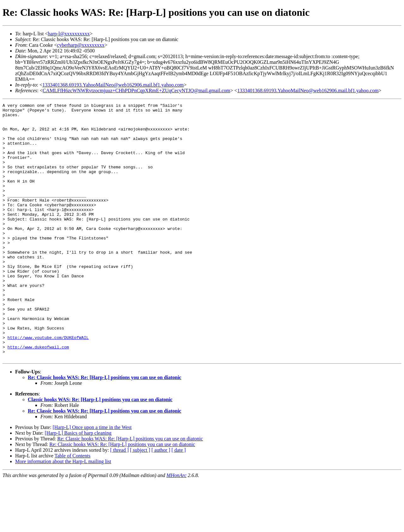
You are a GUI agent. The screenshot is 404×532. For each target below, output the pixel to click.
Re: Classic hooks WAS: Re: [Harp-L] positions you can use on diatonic (104, 429)
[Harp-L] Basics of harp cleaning (78, 484)
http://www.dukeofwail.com (38, 396)
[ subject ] (140, 501)
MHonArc (176, 526)
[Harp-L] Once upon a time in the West (92, 478)
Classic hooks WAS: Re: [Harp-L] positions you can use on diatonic (100, 451)
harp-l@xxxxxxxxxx (69, 34)
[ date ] (178, 501)
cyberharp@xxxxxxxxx (81, 45)
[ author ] (161, 501)
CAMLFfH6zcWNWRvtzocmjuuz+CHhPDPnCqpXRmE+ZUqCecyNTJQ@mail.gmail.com (137, 91)
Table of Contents (73, 507)
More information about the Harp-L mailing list (63, 513)
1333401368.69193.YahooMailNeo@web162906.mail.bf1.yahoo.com (113, 85)
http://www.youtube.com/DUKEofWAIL (48, 385)
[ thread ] (119, 501)
